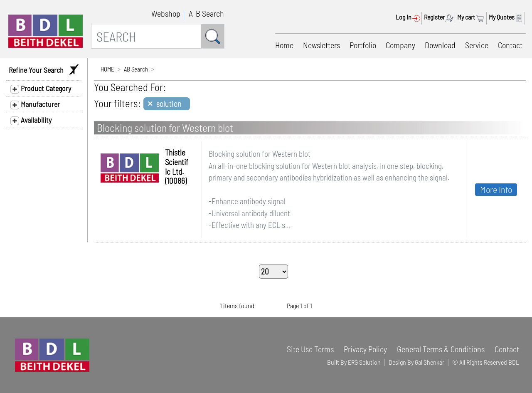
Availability (31, 120)
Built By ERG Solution (354, 362)
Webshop (166, 13)
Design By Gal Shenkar (416, 362)
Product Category (41, 89)
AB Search (136, 69)
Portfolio (363, 45)
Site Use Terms (310, 349)
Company (400, 45)
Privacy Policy (365, 349)
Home (284, 45)
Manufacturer (35, 104)
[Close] (167, 104)
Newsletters (321, 45)
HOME (107, 69)
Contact (510, 45)
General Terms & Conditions (441, 349)
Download (440, 45)
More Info (496, 189)
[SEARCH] (146, 36)
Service (477, 45)
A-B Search (206, 13)
